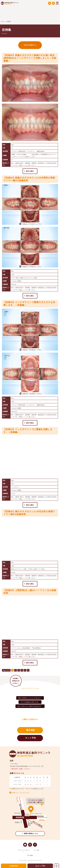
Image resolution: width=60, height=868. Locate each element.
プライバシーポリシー (24, 851)
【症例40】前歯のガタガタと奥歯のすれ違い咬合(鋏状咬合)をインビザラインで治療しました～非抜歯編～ (30, 58)
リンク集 (36, 850)
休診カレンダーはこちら (21, 793)
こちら (24, 165)
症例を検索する (30, 45)
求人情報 (30, 855)
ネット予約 (31, 738)
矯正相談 (31, 730)
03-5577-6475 (31, 723)
